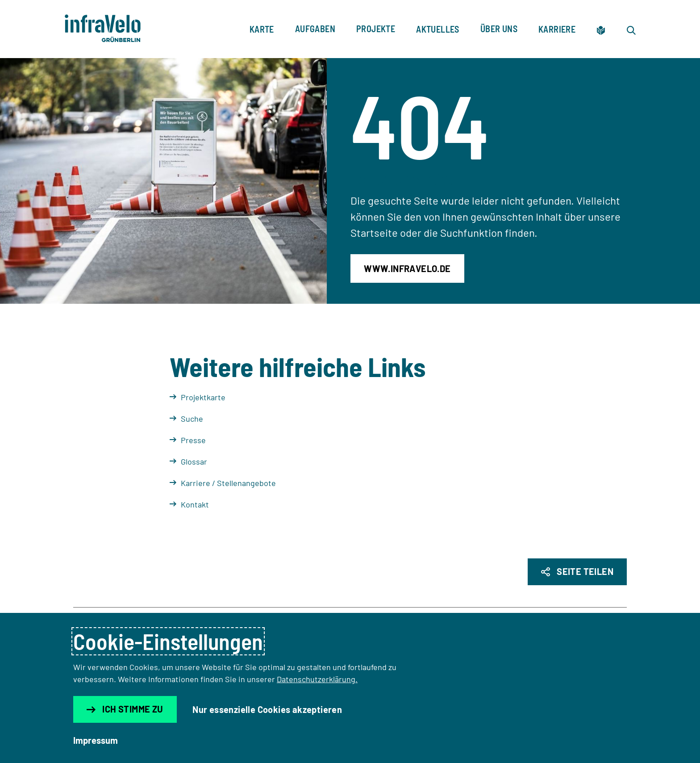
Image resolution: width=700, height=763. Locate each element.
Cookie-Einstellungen (168, 641)
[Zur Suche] (631, 29)
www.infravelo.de (407, 268)
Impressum (96, 740)
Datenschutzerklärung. (317, 679)
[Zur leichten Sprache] (601, 29)
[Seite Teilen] (577, 572)
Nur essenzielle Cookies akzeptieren (267, 709)
